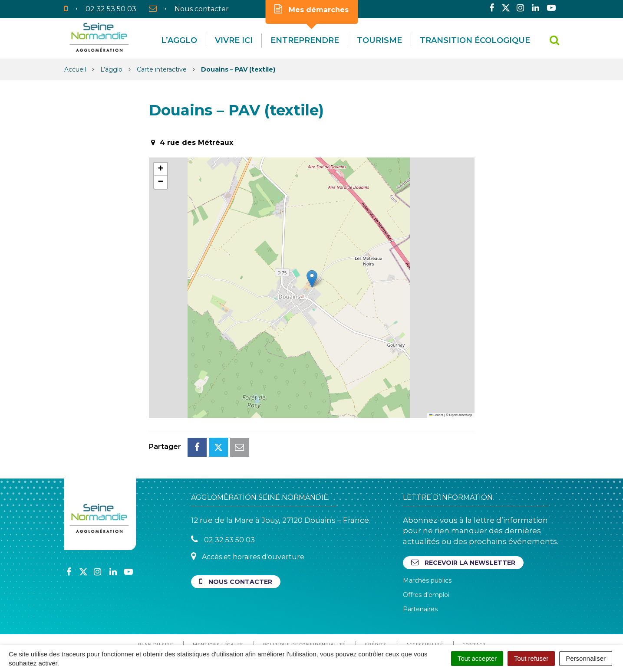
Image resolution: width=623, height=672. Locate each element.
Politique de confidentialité (304, 606)
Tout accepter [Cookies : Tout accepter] (477, 658)
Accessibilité (424, 606)
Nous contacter (236, 543)
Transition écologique (475, 40)
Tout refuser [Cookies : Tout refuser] (531, 658)
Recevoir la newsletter (463, 524)
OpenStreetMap (461, 415)
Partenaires (420, 570)
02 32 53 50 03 (223, 501)
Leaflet (436, 415)
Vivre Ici (234, 40)
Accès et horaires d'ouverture (248, 518)
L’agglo (179, 40)
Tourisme (379, 40)
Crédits (376, 606)
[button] (312, 279)
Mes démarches (311, 9)
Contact (474, 606)
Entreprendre (305, 40)
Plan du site (155, 606)
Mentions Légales (218, 606)
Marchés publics (427, 542)
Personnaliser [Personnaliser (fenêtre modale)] (586, 658)
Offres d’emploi (426, 556)
